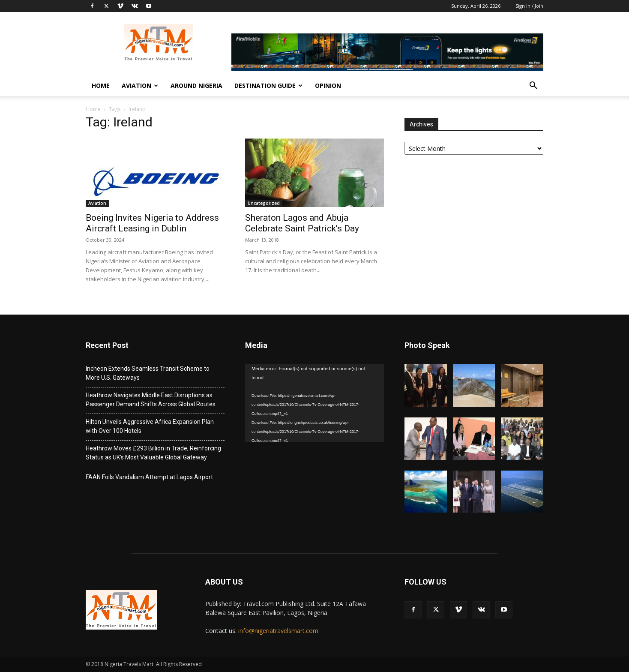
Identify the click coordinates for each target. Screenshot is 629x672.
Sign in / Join (529, 6)
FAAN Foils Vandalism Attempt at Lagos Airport (149, 477)
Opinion (328, 85)
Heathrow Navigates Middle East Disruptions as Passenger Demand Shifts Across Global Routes (151, 400)
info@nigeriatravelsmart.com (278, 631)
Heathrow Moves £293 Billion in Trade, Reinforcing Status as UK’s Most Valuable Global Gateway (153, 453)
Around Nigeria (196, 85)
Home (101, 85)
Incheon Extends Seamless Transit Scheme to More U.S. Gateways (148, 373)
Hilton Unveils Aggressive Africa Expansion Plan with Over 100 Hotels (150, 426)
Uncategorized (264, 203)
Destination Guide (268, 85)
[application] (314, 403)
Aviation (140, 85)
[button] (533, 86)
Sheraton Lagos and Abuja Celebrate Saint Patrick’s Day (302, 223)
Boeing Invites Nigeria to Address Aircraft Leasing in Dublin (152, 223)
